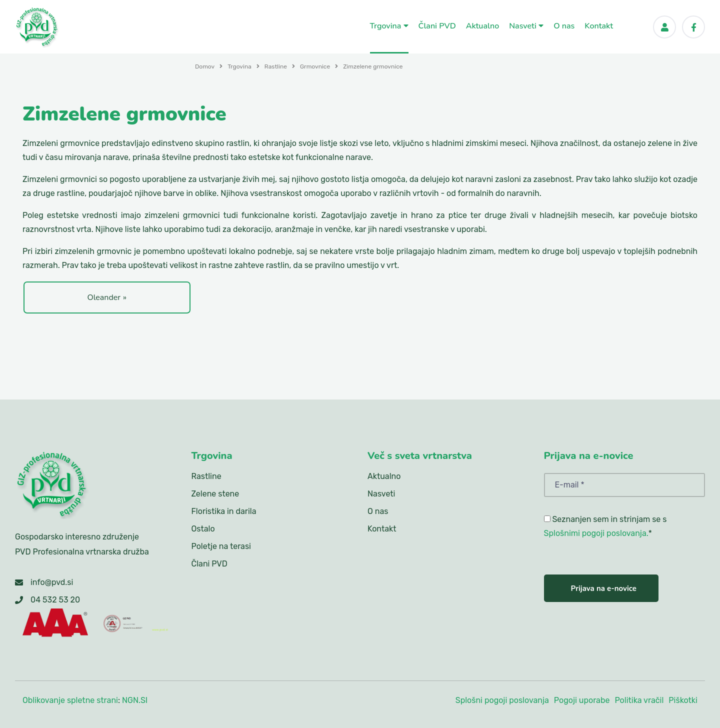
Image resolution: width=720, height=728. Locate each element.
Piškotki (683, 700)
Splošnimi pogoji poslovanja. (596, 533)
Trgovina (389, 26)
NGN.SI (135, 700)
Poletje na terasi (221, 546)
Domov (205, 66)
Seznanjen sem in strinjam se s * (605, 526)
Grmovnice (315, 66)
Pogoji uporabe (582, 700)
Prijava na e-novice (604, 588)
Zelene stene (215, 494)
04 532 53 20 (55, 600)
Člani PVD (437, 26)
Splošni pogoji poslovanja (502, 700)
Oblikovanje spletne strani (70, 700)
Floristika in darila (224, 511)
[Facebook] (693, 27)
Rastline (276, 66)
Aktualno (483, 26)
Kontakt (599, 26)
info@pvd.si (52, 582)
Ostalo (203, 529)
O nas (564, 26)
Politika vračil (639, 700)
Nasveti (526, 26)
